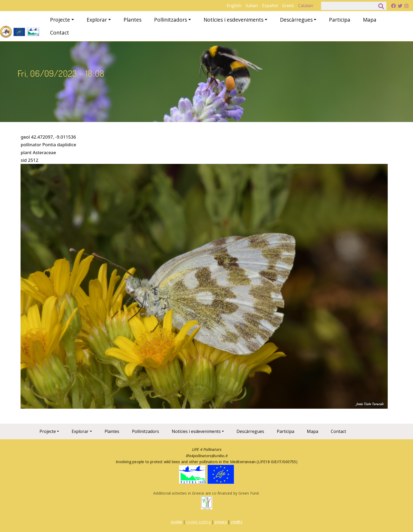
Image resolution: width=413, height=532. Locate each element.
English (234, 6)
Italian (252, 6)
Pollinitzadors (171, 20)
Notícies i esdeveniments (233, 20)
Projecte (60, 20)
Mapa (370, 20)
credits (236, 522)
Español (270, 6)
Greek (288, 6)
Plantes (132, 20)
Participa (340, 20)
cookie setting (198, 522)
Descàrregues (296, 20)
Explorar (97, 20)
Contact (60, 33)
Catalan (306, 6)
